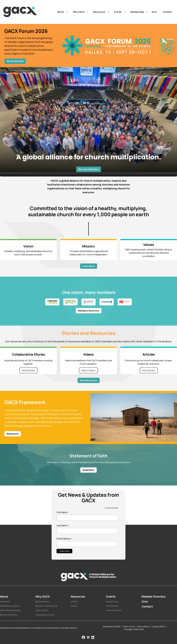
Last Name (63, 525)
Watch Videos (88, 370)
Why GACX (79, 12)
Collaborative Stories (45, 615)
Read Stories (28, 370)
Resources (99, 12)
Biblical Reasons (43, 601)
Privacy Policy (143, 627)
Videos (74, 606)
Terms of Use (129, 627)
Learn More (89, 266)
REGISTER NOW (15, 61)
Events (118, 12)
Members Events (114, 610)
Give (154, 12)
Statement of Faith (111, 627)
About (61, 12)
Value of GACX (42, 610)
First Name (63, 512)
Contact (167, 12)
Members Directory (89, 311)
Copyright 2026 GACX (134, 629)
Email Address (65, 539)
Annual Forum (112, 601)
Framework (5, 601)
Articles (74, 601)
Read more (13, 434)
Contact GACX (158, 627)
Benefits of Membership (46, 606)
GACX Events (112, 606)
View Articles (149, 370)
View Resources (89, 380)
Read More (88, 470)
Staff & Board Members (11, 610)
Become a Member (89, 169)
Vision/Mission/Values (10, 606)
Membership (137, 12)
